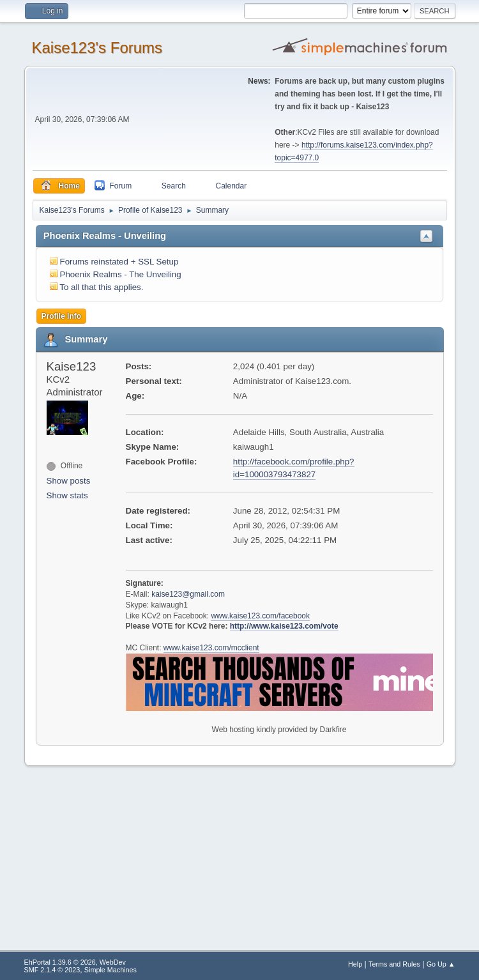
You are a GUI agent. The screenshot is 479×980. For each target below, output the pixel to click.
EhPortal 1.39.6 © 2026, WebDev (75, 962)
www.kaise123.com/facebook (260, 616)
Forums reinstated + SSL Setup (119, 262)
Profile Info (62, 316)
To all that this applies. (101, 287)
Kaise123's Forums (97, 48)
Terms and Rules (394, 964)
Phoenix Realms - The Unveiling (121, 274)
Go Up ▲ (441, 964)
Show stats (67, 495)
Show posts (69, 481)
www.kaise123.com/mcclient (211, 648)
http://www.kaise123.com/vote (284, 626)
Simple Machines (110, 970)
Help (355, 964)
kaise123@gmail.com (188, 594)
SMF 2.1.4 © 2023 (52, 970)
